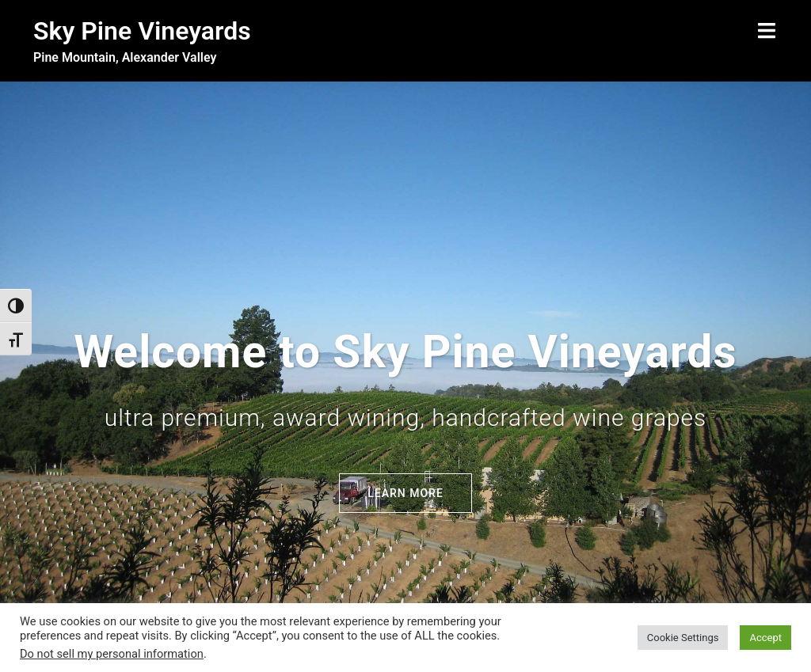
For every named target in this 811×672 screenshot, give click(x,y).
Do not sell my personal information (112, 654)
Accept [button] (765, 638)
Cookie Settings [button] (683, 638)
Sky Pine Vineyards (142, 31)
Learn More (405, 427)
